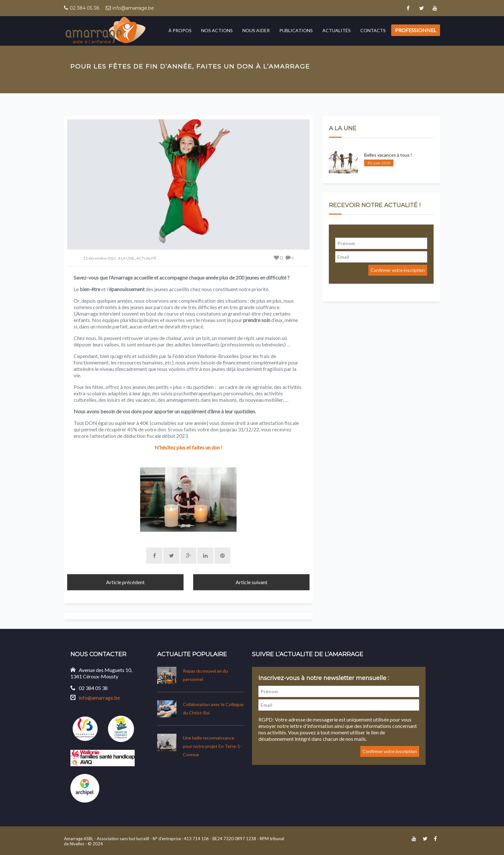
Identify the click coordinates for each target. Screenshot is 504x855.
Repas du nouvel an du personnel (205, 674)
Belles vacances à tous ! (388, 155)
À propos (180, 30)
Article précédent (125, 581)
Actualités (337, 30)
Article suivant (252, 581)
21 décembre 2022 (100, 258)
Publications (296, 30)
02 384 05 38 (85, 8)
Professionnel (416, 30)
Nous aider (256, 30)
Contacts (373, 30)
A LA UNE (126, 258)
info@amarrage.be (133, 8)
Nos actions (217, 30)
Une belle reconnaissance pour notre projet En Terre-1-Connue (212, 745)
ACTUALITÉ (146, 258)
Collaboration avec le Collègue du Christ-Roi (213, 708)
